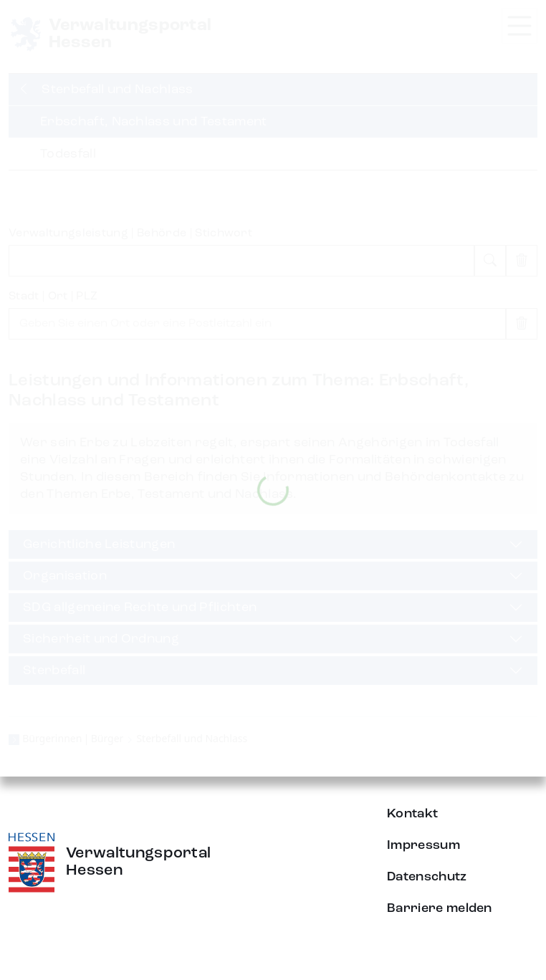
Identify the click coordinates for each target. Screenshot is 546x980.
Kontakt (412, 814)
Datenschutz (427, 877)
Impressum (423, 845)
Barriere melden (440, 908)
